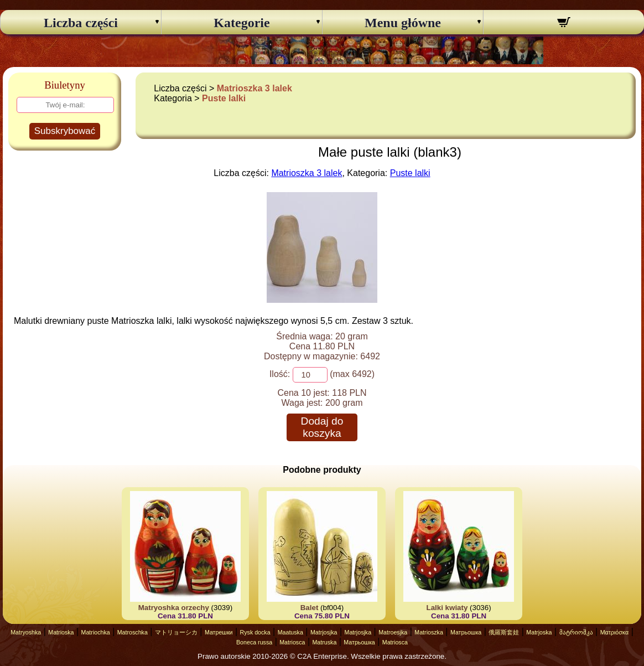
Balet (310, 608)
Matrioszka (429, 632)
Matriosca (292, 642)
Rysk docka (255, 632)
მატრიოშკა (576, 632)
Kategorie (242, 23)
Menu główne (403, 23)
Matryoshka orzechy (174, 608)
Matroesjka (393, 632)
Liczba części (81, 23)
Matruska (324, 642)
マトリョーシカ (176, 632)
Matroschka (133, 632)
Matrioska (61, 632)
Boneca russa (254, 642)
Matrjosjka (324, 632)
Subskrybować (65, 131)
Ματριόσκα (615, 632)
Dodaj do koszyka (322, 427)
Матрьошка (466, 632)
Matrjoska (539, 632)
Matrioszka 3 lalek (255, 88)
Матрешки (219, 632)
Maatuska (290, 632)
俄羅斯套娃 (504, 632)
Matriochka (96, 632)
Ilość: (280, 374)
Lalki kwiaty (447, 608)
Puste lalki (224, 98)
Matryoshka (26, 632)
